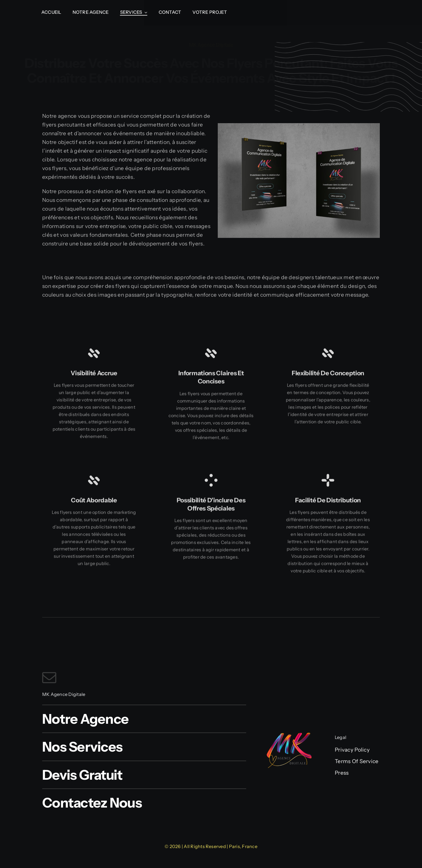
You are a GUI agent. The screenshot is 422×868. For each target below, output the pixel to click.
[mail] (49, 677)
